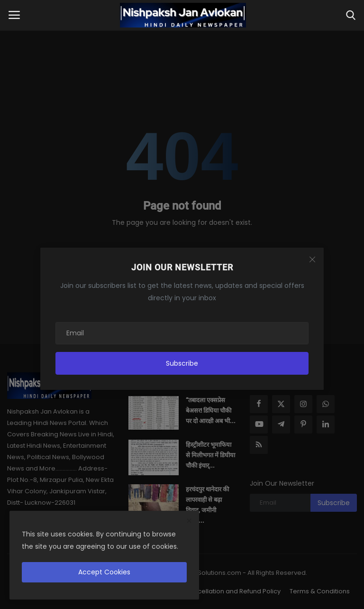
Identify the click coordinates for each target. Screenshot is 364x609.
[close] (189, 521)
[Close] (312, 259)
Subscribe (182, 363)
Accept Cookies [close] (104, 572)
